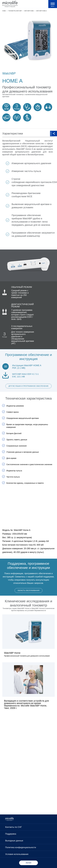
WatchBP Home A (41, 11)
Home (4, 11)
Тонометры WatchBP (15, 11)
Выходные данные (14, 841)
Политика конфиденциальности (21, 847)
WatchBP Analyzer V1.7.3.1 (25, 374)
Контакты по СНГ (13, 827)
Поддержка (11, 834)
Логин (28, 863)
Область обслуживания (29, 590)
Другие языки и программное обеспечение (28, 386)
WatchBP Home (29, 11)
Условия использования (17, 854)
